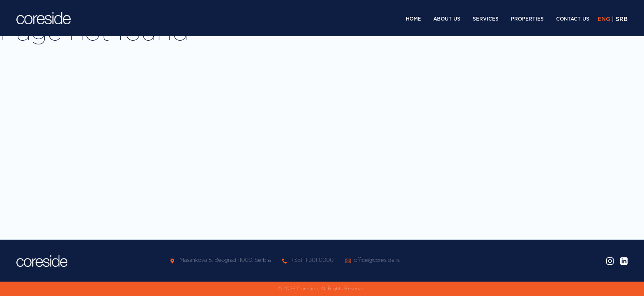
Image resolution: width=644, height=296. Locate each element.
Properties (527, 19)
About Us (447, 19)
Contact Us (573, 19)
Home (413, 19)
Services (486, 19)
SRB (622, 19)
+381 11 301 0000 (312, 260)
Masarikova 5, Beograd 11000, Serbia (225, 260)
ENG (604, 19)
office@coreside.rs (377, 260)
